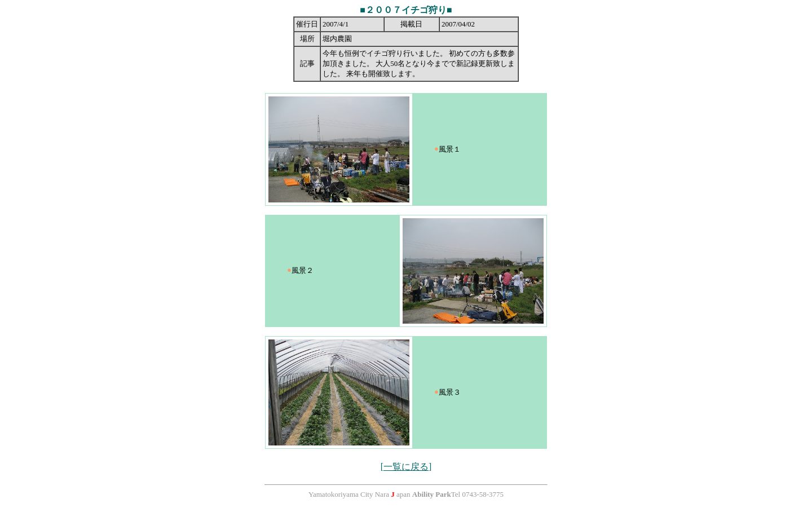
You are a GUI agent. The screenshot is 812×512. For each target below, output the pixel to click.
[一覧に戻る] (406, 467)
